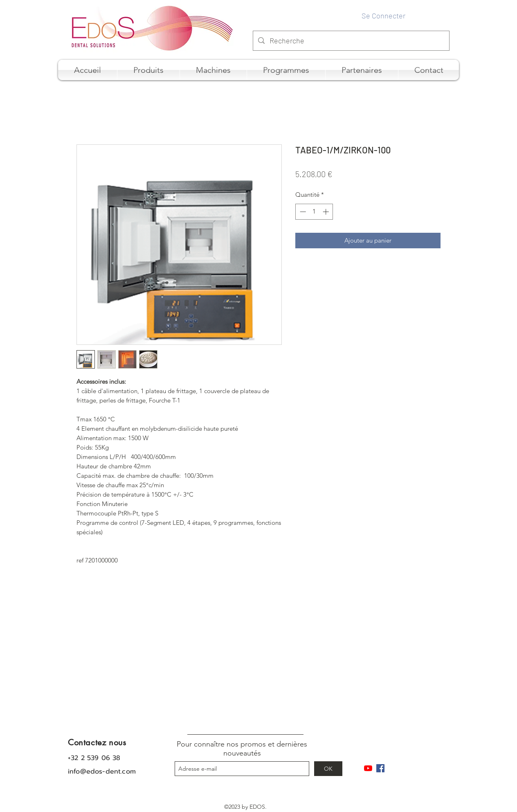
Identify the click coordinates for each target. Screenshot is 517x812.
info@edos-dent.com (102, 772)
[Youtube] (368, 768)
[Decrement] (302, 212)
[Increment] (327, 212)
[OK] (328, 769)
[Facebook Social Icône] (380, 768)
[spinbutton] (314, 212)
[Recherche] (351, 41)
